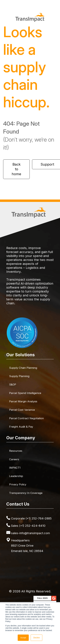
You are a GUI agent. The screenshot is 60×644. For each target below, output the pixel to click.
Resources (16, 451)
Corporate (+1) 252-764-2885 (31, 518)
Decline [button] (36, 638)
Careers (14, 459)
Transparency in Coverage (26, 493)
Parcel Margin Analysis (23, 401)
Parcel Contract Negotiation (26, 418)
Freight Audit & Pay (21, 427)
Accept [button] (23, 638)
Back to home (16, 169)
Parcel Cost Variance (22, 410)
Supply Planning (19, 376)
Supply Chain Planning (23, 368)
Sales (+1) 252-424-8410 (28, 526)
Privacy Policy (18, 484)
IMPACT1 (15, 468)
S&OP (13, 385)
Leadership (16, 476)
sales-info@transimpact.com (30, 533)
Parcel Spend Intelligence (25, 393)
